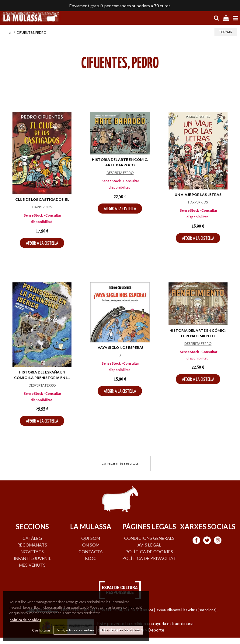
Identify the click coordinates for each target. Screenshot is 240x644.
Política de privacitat (149, 558)
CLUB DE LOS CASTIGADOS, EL (42, 199)
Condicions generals (149, 538)
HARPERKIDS (42, 207)
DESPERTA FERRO (120, 173)
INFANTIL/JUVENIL (32, 558)
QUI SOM (91, 538)
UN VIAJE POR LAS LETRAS (198, 195)
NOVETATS (32, 552)
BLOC (91, 558)
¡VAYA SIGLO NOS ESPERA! (120, 347)
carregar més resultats (120, 463)
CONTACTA (91, 552)
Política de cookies (149, 552)
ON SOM (91, 545)
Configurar (41, 630)
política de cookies (25, 620)
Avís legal (149, 545)
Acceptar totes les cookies (121, 630)
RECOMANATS (32, 545)
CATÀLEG (32, 538)
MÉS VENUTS (32, 565)
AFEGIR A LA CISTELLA (42, 243)
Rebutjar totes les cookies (75, 630)
